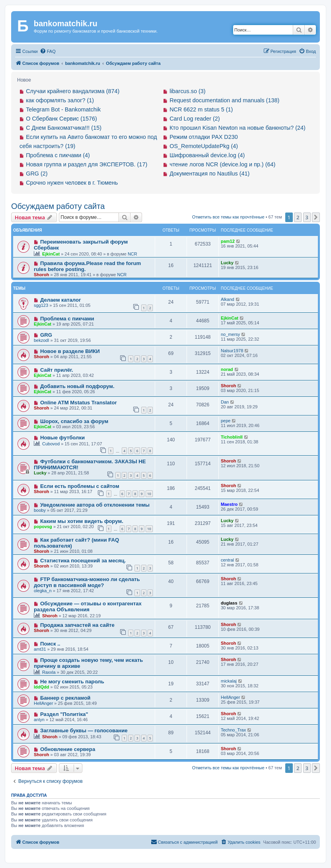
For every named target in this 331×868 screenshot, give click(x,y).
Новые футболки (62, 438)
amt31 (40, 649)
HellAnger (43, 703)
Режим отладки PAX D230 (204, 137)
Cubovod (51, 444)
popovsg (43, 527)
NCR (132, 254)
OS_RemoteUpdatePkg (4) (204, 146)
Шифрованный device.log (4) (207, 155)
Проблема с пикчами (67, 319)
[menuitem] (48, 51)
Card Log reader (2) (195, 119)
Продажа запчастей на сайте (77, 625)
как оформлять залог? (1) (60, 100)
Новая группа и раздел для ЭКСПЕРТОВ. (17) (87, 164)
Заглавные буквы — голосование (84, 730)
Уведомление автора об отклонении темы (95, 505)
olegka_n (43, 591)
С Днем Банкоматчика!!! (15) (64, 128)
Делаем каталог (61, 300)
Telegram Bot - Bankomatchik (63, 109)
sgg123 (41, 305)
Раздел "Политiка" (64, 714)
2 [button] (298, 217)
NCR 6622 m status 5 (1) (201, 109)
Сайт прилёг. (57, 370)
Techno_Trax (233, 730)
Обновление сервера (68, 749)
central (227, 560)
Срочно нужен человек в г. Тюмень (72, 183)
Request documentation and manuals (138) (224, 100)
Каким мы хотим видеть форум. (82, 521)
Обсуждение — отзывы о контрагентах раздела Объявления (88, 607)
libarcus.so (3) (187, 91)
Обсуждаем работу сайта (58, 206)
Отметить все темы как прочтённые (228, 217)
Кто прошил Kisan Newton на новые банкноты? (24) (238, 128)
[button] (316, 217)
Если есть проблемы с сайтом (80, 486)
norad (227, 369)
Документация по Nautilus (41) (209, 174)
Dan (225, 402)
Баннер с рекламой (65, 698)
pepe (226, 421)
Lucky (227, 263)
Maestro (229, 504)
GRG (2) (37, 174)
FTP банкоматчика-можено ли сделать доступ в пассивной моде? (87, 582)
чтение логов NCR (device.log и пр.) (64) (222, 164)
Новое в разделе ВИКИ (70, 351)
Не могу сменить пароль (72, 682)
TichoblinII (232, 437)
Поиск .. (50, 644)
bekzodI (42, 340)
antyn (39, 720)
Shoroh (42, 275)
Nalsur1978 (232, 351)
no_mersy (230, 334)
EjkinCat (51, 254)
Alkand (228, 299)
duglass (229, 603)
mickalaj (229, 681)
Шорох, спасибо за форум (74, 421)
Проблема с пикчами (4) (58, 155)
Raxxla (49, 672)
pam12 (228, 241)
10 (149, 494)
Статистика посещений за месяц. (83, 561)
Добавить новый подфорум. (77, 386)
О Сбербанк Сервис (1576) (61, 119)
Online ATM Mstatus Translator (79, 403)
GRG (46, 335)
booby (40, 510)
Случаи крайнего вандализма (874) (73, 91)
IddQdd (42, 687)
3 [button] (307, 217)
